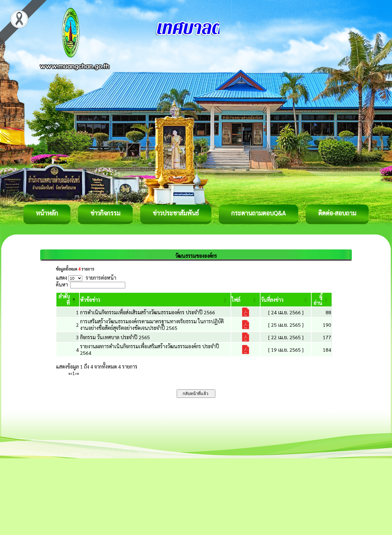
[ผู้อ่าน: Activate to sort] (322, 300)
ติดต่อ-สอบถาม (337, 213)
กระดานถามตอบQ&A (258, 213)
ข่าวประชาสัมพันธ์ (176, 213)
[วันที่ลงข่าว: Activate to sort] (286, 300)
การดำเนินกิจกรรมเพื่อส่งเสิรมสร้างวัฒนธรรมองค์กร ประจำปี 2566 (148, 312)
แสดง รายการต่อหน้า (86, 278)
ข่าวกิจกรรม (105, 213)
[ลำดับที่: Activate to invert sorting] (68, 300)
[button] (90, 300)
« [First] (69, 373)
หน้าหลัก (47, 213)
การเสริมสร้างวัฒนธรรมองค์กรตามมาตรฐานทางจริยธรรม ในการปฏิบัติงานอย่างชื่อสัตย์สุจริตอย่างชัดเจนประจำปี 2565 (152, 325)
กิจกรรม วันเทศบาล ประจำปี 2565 (115, 337)
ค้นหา (62, 284)
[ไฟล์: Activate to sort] (246, 300)
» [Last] (78, 373)
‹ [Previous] (72, 373)
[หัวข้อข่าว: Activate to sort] (155, 300)
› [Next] (76, 373)
